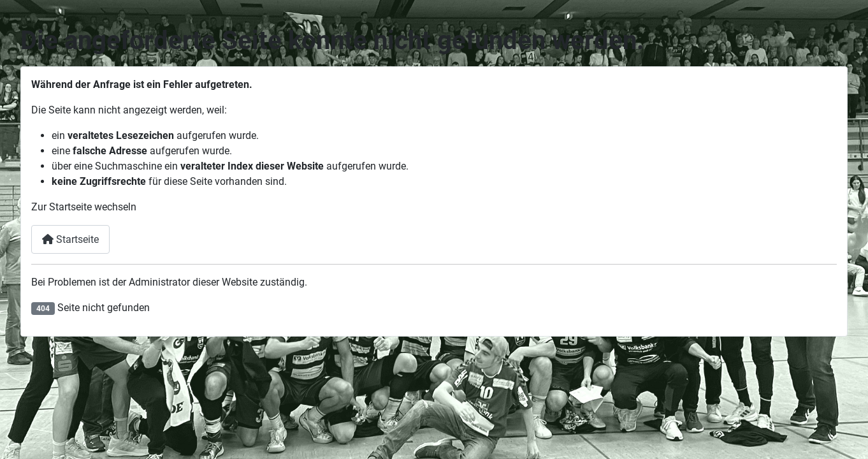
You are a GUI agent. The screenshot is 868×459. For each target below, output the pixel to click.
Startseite (70, 239)
